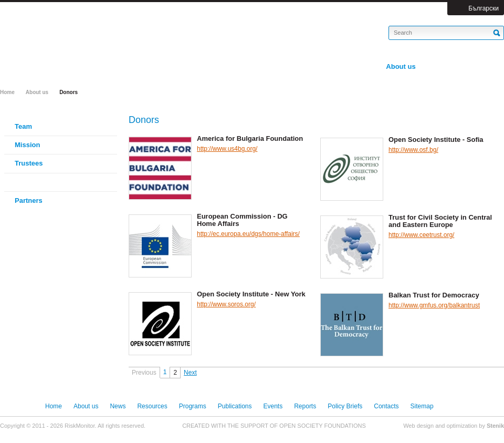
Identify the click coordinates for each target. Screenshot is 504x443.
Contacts (386, 406)
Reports (305, 406)
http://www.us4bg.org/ (227, 149)
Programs (193, 406)
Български (484, 8)
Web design (418, 426)
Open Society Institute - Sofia (436, 140)
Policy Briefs (345, 406)
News (118, 406)
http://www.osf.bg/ (413, 150)
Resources (152, 406)
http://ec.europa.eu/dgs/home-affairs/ (248, 234)
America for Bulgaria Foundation (250, 139)
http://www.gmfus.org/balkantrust (434, 305)
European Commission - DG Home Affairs (242, 220)
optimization (462, 426)
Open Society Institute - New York (251, 294)
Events (273, 406)
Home (7, 92)
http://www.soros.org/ (226, 304)
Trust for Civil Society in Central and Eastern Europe (440, 221)
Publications (235, 406)
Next (190, 373)
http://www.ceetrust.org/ (421, 235)
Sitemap (422, 406)
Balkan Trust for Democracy (434, 295)
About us (37, 92)
